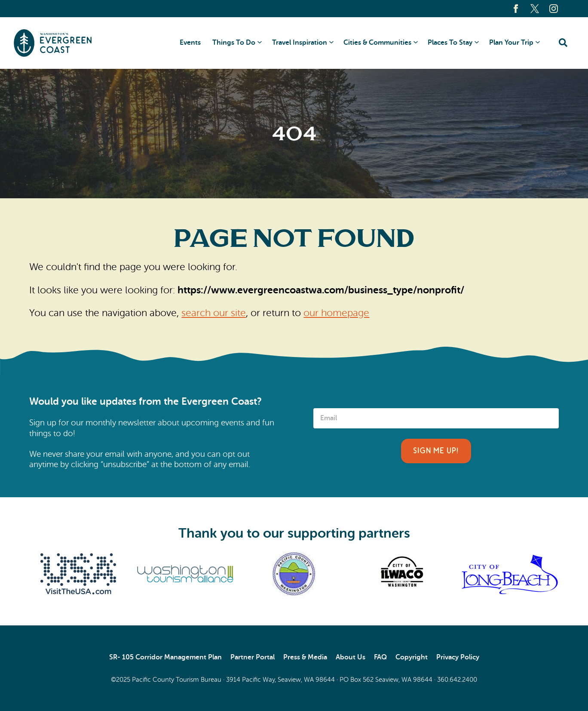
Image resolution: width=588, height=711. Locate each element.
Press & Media (305, 657)
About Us (351, 657)
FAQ (380, 657)
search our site (214, 313)
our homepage (336, 313)
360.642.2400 (457, 680)
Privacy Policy (458, 657)
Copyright (412, 657)
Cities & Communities (377, 43)
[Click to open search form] (563, 43)
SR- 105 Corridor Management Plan (165, 657)
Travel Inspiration (300, 43)
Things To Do (234, 43)
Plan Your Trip (511, 43)
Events (190, 43)
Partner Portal (253, 657)
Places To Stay (450, 43)
